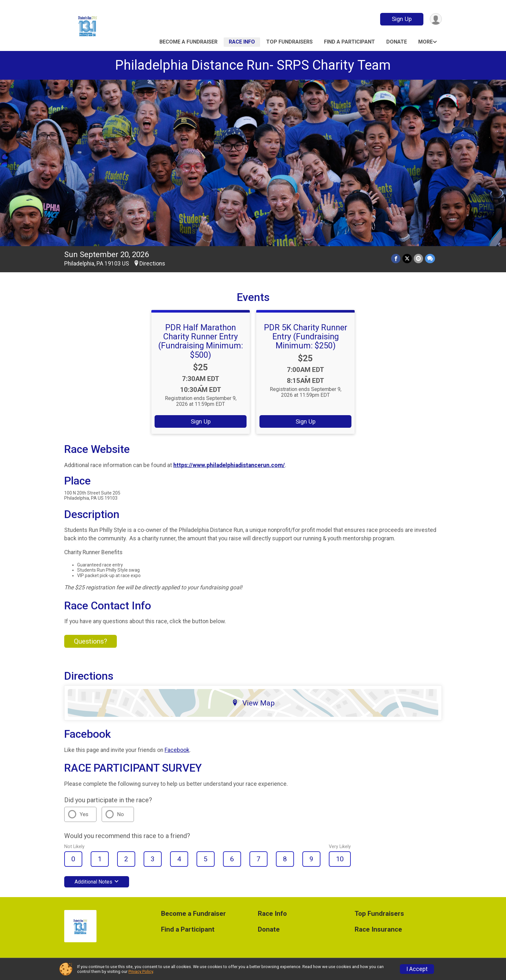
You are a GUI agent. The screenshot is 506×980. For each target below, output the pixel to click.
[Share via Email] (418, 259)
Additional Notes (97, 882)
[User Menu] (436, 19)
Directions (152, 264)
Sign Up (402, 19)
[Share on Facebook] (396, 259)
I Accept (417, 969)
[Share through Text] (430, 259)
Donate (397, 42)
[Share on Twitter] (407, 259)
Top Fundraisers (289, 42)
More (425, 42)
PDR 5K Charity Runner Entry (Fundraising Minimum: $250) (306, 336)
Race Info (242, 42)
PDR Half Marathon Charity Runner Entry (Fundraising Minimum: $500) (201, 341)
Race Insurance (378, 930)
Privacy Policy (141, 971)
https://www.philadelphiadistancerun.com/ (229, 465)
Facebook (177, 750)
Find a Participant (349, 42)
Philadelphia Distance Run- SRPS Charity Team (253, 65)
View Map (253, 703)
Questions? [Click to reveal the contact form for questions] (91, 641)
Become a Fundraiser (188, 42)
